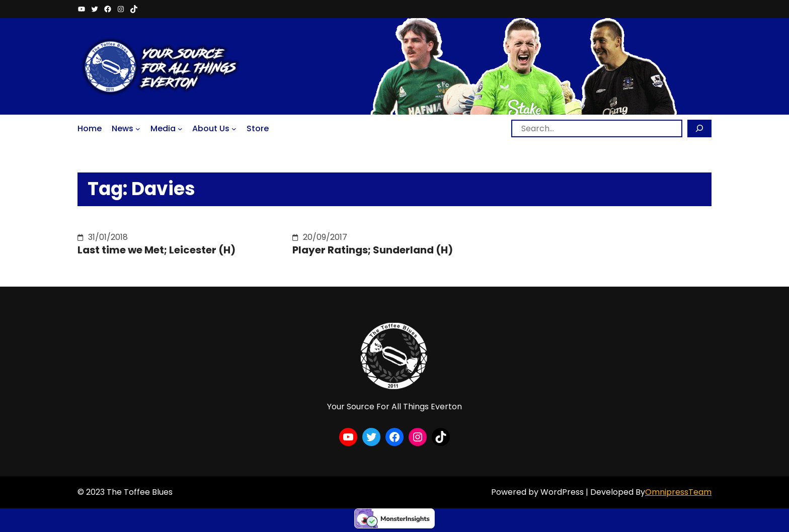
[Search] (699, 128)
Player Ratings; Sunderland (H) (373, 250)
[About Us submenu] (234, 128)
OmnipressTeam (678, 492)
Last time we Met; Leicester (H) (156, 250)
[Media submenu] (180, 128)
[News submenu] (138, 128)
